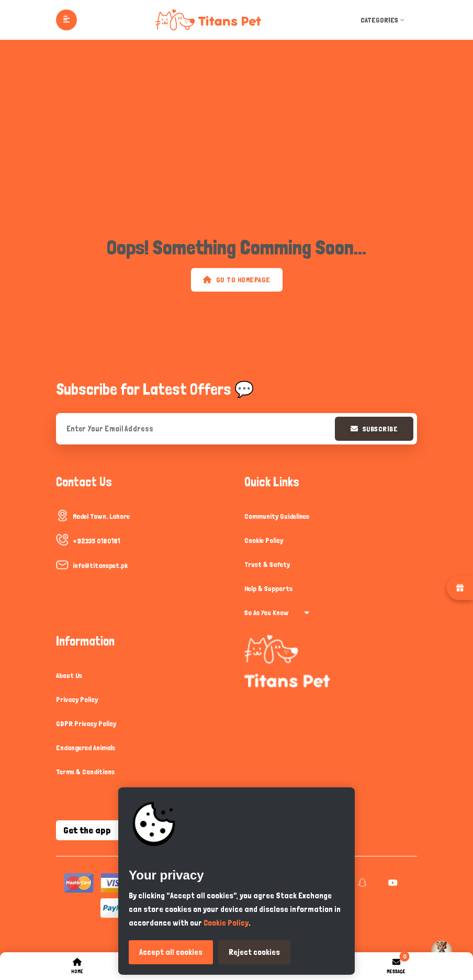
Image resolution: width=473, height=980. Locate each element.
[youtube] (392, 883)
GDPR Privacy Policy (86, 723)
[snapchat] (361, 883)
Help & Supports (268, 588)
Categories (384, 20)
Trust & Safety (267, 564)
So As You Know (277, 612)
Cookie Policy (264, 540)
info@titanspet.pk (100, 565)
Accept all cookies (171, 952)
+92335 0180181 (96, 541)
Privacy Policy (77, 699)
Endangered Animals (86, 748)
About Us (69, 675)
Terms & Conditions (85, 772)
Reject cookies (254, 952)
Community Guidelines (277, 516)
